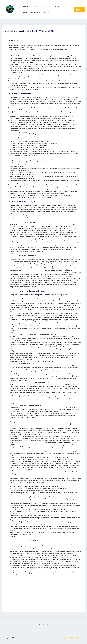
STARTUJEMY (27, 7)
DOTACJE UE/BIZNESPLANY (31, 13)
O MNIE (36, 7)
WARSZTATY (44, 7)
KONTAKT (45, 13)
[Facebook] (40, 625)
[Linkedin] (47, 625)
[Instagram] (43, 625)
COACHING (54, 7)
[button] (79, 10)
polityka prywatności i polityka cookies (73, 638)
